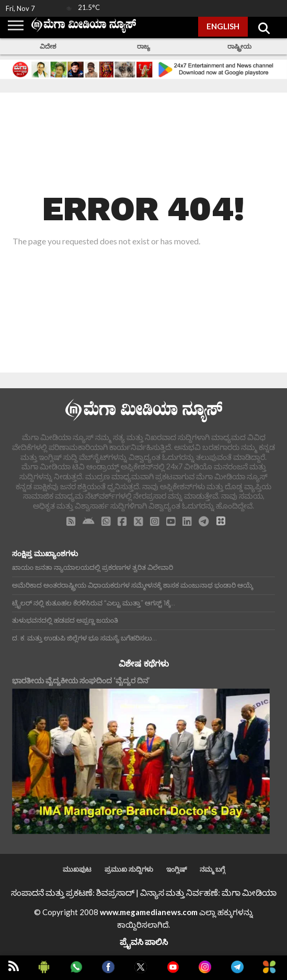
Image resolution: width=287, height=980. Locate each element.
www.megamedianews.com (149, 912)
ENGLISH (223, 26)
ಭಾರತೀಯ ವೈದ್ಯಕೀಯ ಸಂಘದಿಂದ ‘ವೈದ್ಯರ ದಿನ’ (81, 680)
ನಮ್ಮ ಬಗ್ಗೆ (212, 869)
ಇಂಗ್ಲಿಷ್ (176, 869)
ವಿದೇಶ (48, 46)
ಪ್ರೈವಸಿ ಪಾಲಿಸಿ (144, 942)
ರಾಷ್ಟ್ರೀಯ (239, 46)
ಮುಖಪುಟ (77, 869)
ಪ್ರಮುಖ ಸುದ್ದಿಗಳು (129, 869)
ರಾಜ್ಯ (143, 46)
